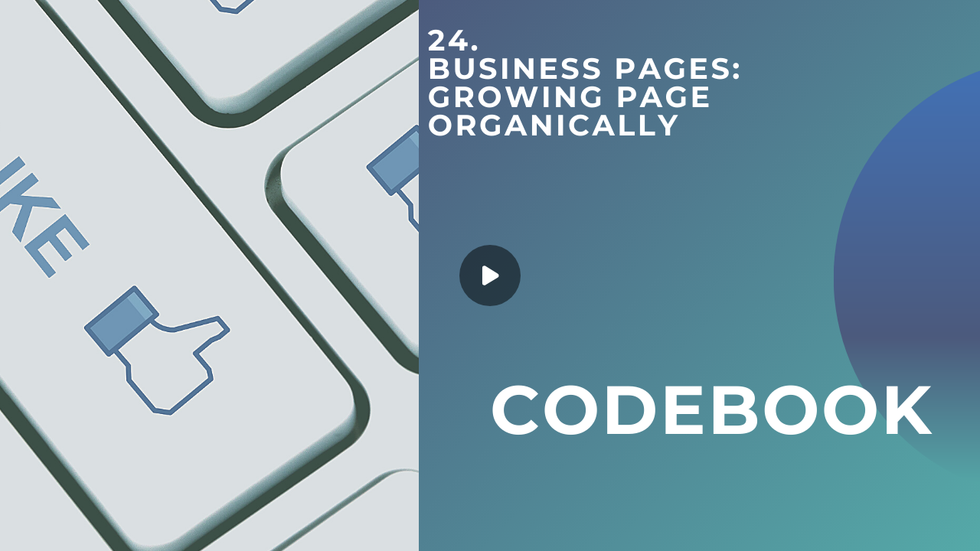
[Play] (490, 275)
